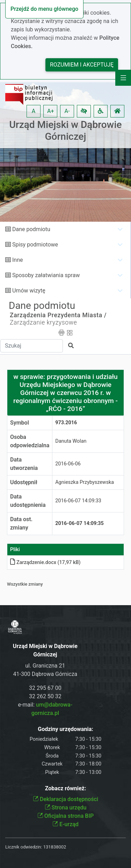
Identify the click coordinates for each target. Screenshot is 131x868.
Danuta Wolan (71, 441)
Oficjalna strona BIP (65, 816)
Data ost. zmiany (21, 523)
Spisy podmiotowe (35, 245)
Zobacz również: (66, 788)
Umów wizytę (29, 291)
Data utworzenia (24, 464)
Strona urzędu (66, 808)
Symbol (20, 423)
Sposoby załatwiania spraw (46, 275)
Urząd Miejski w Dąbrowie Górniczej (65, 131)
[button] (84, 111)
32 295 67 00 (45, 688)
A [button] (34, 111)
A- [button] (67, 111)
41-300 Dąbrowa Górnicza (45, 674)
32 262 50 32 (45, 696)
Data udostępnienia (28, 501)
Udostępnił (24, 482)
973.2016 (66, 423)
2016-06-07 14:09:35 (79, 523)
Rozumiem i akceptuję (82, 65)
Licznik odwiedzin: (24, 847)
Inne (18, 260)
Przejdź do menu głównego (44, 9)
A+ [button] (51, 111)
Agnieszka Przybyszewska (85, 482)
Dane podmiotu (31, 229)
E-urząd (65, 824)
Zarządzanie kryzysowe (43, 322)
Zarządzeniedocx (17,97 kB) (45, 562)
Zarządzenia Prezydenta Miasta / (58, 315)
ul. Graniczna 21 (45, 666)
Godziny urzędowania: (65, 729)
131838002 (55, 847)
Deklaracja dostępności (65, 799)
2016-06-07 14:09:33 (78, 501)
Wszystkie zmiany (25, 584)
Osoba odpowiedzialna (30, 441)
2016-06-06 (68, 464)
